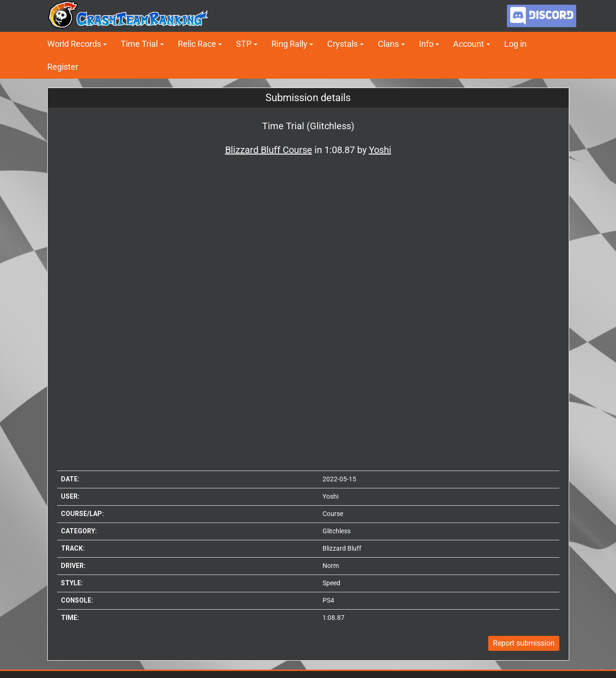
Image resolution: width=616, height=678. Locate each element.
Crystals (342, 44)
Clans (388, 44)
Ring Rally (290, 44)
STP (244, 44)
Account (469, 44)
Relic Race (197, 44)
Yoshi (330, 496)
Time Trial (139, 44)
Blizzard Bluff (342, 548)
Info (426, 44)
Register (63, 67)
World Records (74, 44)
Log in (515, 44)
